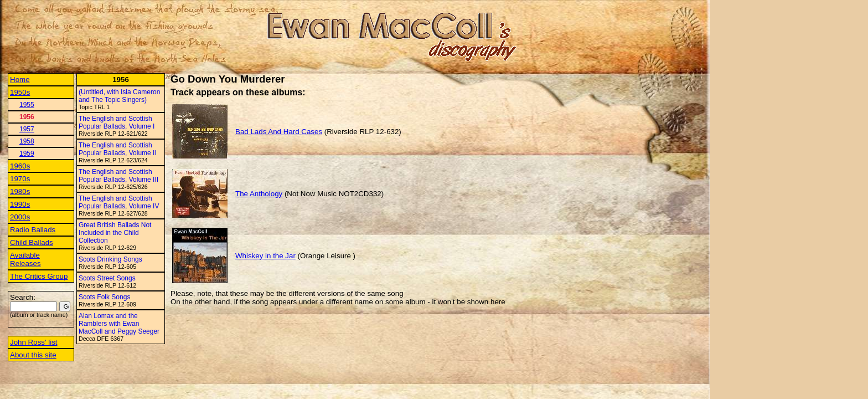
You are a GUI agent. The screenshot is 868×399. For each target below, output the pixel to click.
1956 (27, 117)
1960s (20, 166)
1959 (27, 154)
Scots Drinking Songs (110, 259)
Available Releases (25, 259)
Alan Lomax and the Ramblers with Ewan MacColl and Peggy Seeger (119, 324)
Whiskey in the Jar (265, 256)
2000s (20, 217)
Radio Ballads (33, 230)
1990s (20, 204)
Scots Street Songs (107, 278)
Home (20, 80)
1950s (20, 92)
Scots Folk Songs (104, 297)
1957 (27, 129)
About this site (33, 355)
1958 (27, 141)
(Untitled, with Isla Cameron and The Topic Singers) (119, 96)
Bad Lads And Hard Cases (279, 132)
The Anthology (259, 194)
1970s (20, 179)
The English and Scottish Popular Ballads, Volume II (118, 149)
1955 (27, 105)
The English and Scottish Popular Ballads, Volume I (117, 122)
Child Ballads (32, 242)
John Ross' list (34, 342)
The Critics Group (39, 276)
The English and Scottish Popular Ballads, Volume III (118, 176)
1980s (20, 191)
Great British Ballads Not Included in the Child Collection (115, 233)
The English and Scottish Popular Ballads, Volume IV (119, 202)
